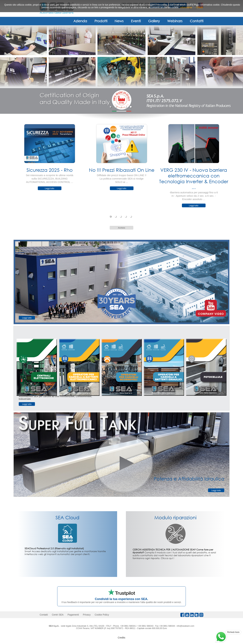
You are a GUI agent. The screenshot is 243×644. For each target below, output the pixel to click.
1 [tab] (111, 107)
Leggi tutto (49, 188)
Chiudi (199, 7)
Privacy (87, 615)
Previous (11, 167)
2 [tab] (116, 107)
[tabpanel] (122, 70)
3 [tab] (121, 107)
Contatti (197, 21)
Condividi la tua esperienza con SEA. (122, 599)
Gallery (154, 21)
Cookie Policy (102, 615)
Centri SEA (58, 615)
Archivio (122, 228)
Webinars (175, 21)
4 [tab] (126, 107)
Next (232, 167)
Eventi (136, 21)
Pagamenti (73, 615)
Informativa (186, 7)
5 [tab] (131, 107)
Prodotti (101, 21)
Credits (122, 638)
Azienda (80, 21)
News (119, 21)
